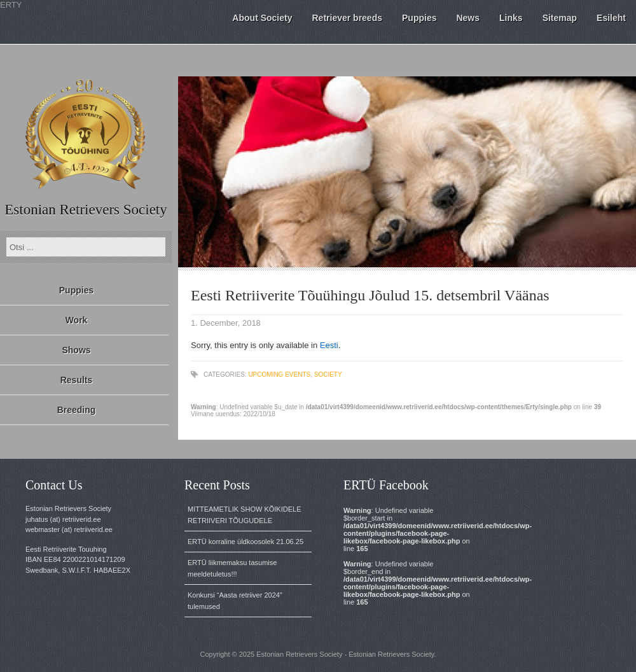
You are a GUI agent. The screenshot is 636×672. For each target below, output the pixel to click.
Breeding (77, 410)
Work (77, 320)
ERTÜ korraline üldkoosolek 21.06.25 (245, 542)
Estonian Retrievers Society (86, 210)
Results (77, 380)
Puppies (76, 290)
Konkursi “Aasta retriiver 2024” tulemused (235, 601)
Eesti (329, 345)
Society (328, 374)
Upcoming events (279, 374)
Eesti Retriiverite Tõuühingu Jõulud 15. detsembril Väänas (370, 295)
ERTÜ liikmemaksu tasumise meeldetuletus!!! (232, 568)
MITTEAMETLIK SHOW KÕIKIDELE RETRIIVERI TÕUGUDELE (244, 515)
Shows (76, 350)
